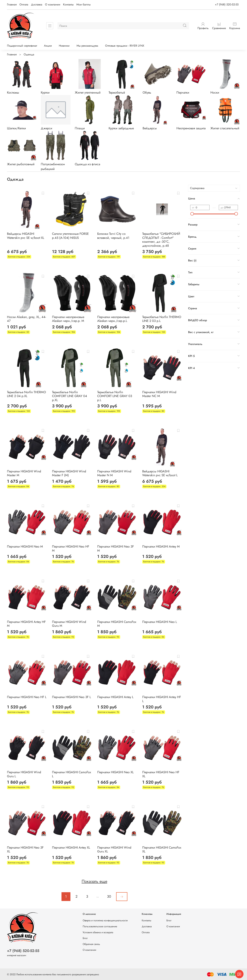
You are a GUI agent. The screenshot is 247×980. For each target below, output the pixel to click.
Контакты (68, 4)
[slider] (192, 214)
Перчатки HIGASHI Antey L (115, 697)
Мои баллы (83, 4)
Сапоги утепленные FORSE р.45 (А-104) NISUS (70, 236)
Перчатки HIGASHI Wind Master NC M (159, 394)
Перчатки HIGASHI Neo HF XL (161, 774)
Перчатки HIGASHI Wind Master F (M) (69, 473)
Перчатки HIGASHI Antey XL (71, 848)
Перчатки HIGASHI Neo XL (115, 772)
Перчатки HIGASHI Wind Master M (24, 473)
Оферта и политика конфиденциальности (105, 920)
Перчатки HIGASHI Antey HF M (26, 624)
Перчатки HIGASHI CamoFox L (72, 774)
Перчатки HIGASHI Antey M (161, 547)
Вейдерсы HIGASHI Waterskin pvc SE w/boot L (160, 473)
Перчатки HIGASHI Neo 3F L (71, 697)
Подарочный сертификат (22, 46)
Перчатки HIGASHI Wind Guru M (69, 624)
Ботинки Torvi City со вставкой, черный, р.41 (113, 236)
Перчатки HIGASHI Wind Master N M (114, 473)
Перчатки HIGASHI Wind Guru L (24, 774)
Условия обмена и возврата (98, 932)
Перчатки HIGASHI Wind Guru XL (114, 850)
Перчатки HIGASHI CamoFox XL (162, 850)
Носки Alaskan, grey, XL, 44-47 (27, 319)
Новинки (64, 46)
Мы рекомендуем (87, 46)
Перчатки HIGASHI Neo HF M (71, 549)
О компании (53, 4)
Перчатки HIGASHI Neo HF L (27, 697)
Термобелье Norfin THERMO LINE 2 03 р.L (162, 319)
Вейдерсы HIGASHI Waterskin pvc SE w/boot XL (26, 236)
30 (109, 897)
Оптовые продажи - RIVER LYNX (125, 46)
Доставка (37, 4)
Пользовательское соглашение (100, 926)
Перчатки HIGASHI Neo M (25, 547)
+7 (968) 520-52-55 (227, 4)
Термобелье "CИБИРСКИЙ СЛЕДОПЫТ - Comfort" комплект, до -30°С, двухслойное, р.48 (161, 240)
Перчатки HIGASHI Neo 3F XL (25, 850)
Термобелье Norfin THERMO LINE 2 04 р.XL (26, 394)
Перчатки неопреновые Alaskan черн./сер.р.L (113, 319)
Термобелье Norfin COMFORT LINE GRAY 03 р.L (115, 396)
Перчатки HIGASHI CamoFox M (117, 624)
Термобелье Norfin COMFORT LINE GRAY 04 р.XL (70, 396)
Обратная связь (91, 944)
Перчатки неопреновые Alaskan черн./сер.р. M (68, 319)
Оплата (24, 4)
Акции (48, 46)
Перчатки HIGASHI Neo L (160, 622)
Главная (12, 4)
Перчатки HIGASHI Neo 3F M (116, 549)
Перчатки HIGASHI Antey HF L (162, 699)
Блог (85, 938)
